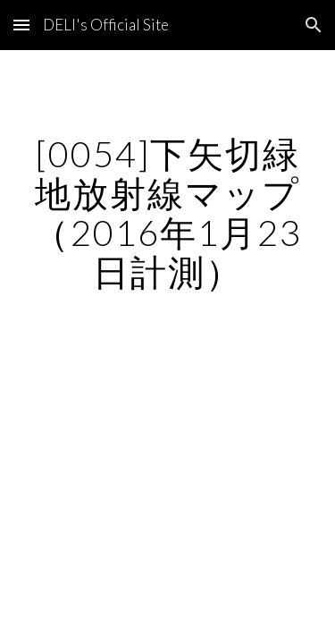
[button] (21, 25)
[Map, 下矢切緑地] (168, 416)
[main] (168, 213)
